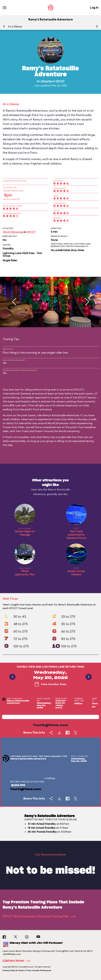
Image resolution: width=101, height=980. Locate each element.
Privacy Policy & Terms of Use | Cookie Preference (27, 970)
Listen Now (17, 961)
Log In (94, 8)
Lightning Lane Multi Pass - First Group (22, 254)
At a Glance (15, 26)
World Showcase (13, 232)
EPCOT (60, 81)
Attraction (47, 81)
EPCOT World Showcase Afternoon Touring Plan (39, 916)
